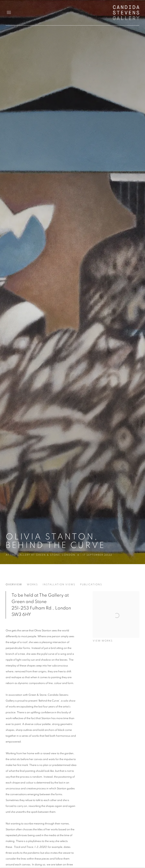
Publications (91, 585)
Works (32, 585)
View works (103, 641)
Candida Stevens (126, 13)
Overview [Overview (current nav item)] (14, 585)
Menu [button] (8, 13)
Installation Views (59, 585)
